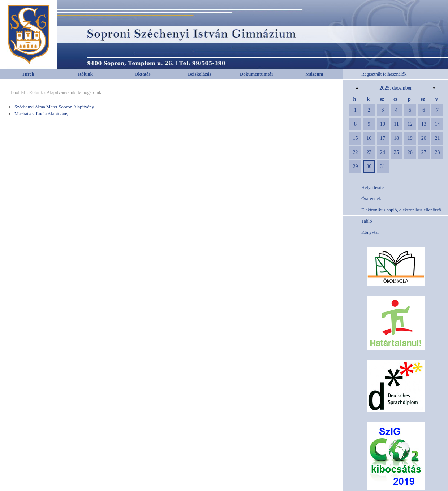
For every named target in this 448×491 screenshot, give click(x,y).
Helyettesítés (373, 187)
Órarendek (371, 199)
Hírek (28, 74)
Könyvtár (370, 232)
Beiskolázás (199, 74)
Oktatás (142, 74)
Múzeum (314, 74)
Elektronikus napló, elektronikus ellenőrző (401, 210)
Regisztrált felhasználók (384, 74)
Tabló (367, 221)
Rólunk (85, 74)
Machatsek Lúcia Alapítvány (41, 114)
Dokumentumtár (257, 74)
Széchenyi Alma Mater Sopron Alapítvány (54, 107)
